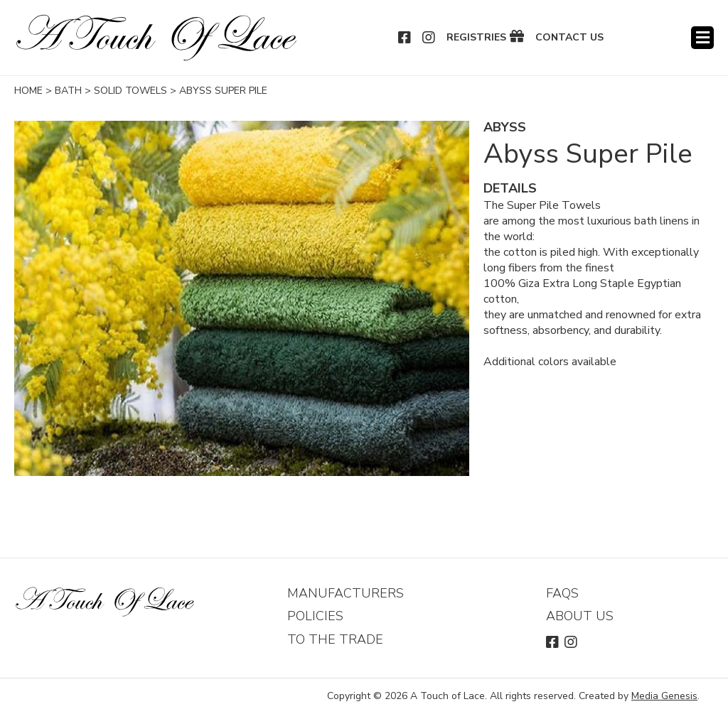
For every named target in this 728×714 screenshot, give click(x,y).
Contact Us (569, 38)
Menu (702, 38)
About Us (580, 616)
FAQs (562, 593)
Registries (476, 38)
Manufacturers (346, 593)
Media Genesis (664, 696)
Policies (315, 616)
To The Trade (335, 639)
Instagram (429, 38)
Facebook (405, 38)
